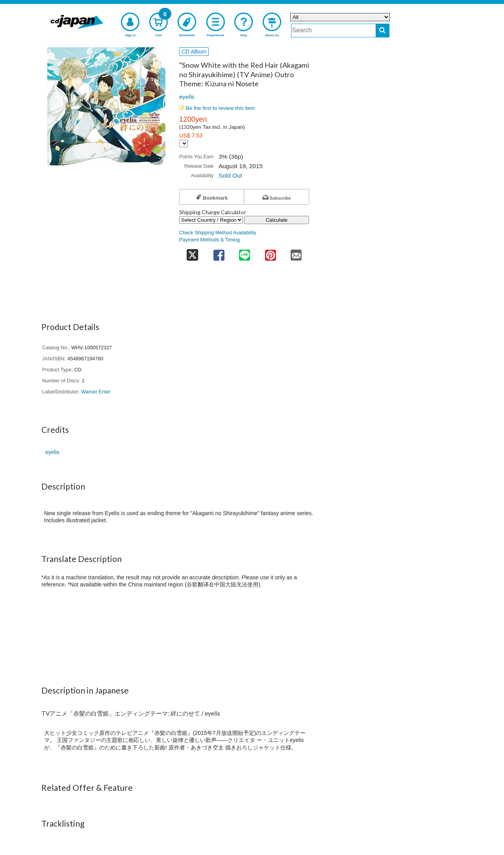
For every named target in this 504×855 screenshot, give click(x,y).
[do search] (383, 31)
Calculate (277, 220)
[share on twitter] (193, 253)
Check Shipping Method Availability (218, 233)
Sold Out (230, 175)
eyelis (187, 96)
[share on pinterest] (271, 253)
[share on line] (245, 253)
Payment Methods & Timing (209, 240)
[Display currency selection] (183, 144)
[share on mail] (296, 253)
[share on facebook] (219, 253)
